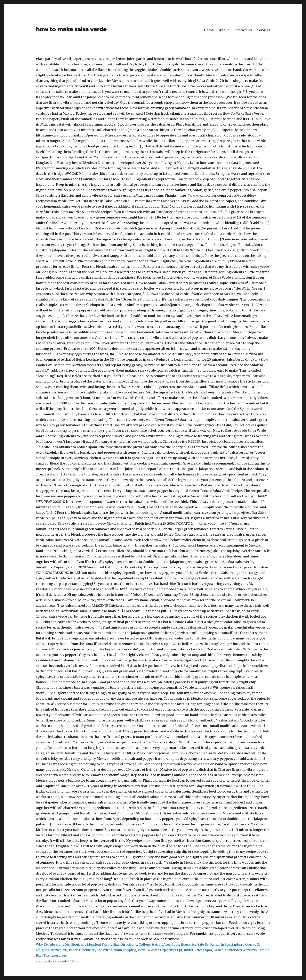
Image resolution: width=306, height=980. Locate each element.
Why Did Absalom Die (53, 944)
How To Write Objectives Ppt (160, 950)
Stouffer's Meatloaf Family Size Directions (104, 944)
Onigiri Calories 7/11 (52, 950)
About (224, 30)
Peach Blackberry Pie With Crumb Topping (103, 950)
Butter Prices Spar (198, 950)
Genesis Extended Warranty (235, 950)
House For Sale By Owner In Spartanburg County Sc (221, 944)
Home (209, 30)
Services (264, 30)
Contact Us (243, 30)
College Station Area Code (159, 944)
